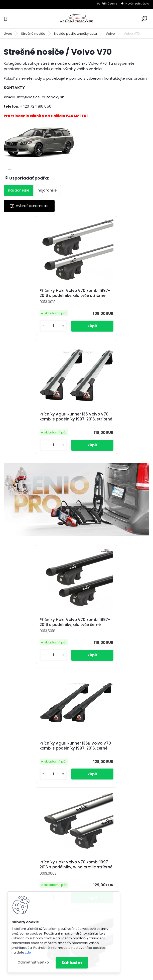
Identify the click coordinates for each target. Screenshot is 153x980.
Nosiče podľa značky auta (75, 34)
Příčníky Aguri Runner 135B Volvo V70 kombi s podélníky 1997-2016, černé (110, 513)
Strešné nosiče (33, 34)
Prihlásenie (109, 3)
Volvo (110, 34)
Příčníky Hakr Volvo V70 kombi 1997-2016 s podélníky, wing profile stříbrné (39, 641)
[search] (144, 19)
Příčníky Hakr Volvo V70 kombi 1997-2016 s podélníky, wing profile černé (111, 639)
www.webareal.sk (97, 975)
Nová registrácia (137, 3)
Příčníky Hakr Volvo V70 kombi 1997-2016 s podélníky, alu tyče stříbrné (39, 296)
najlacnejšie (19, 190)
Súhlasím (72, 963)
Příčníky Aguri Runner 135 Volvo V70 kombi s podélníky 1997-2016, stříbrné (112, 297)
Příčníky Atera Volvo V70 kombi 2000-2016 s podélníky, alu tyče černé (76, 774)
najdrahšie (47, 190)
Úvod (8, 34)
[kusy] (21, 331)
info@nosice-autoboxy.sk (41, 97)
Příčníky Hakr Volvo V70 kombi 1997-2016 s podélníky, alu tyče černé (39, 511)
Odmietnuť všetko (33, 962)
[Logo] (77, 19)
